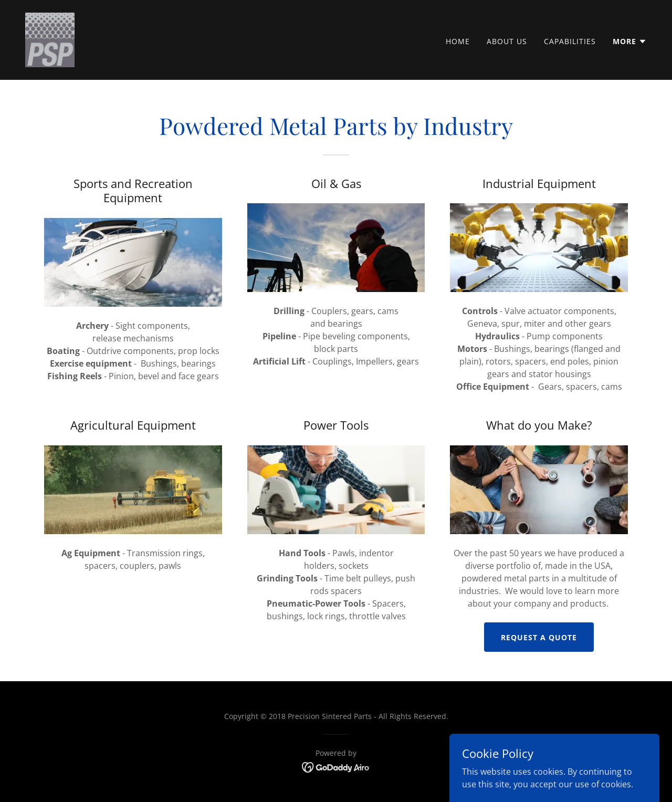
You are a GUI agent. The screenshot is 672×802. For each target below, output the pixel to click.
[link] (50, 39)
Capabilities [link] (570, 41)
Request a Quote (539, 637)
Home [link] (458, 41)
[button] (630, 41)
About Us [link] (507, 41)
